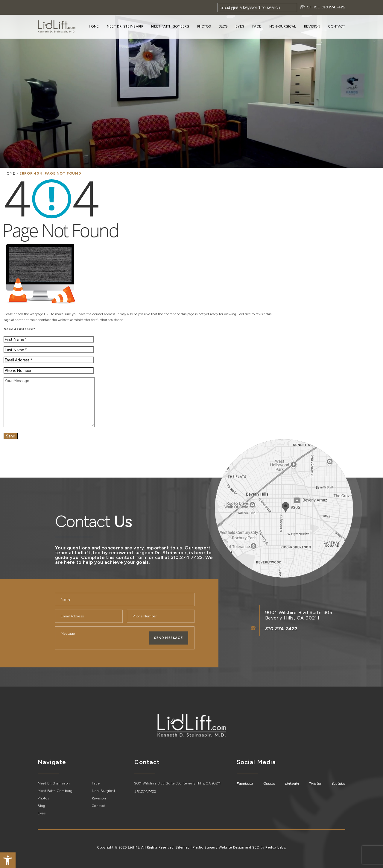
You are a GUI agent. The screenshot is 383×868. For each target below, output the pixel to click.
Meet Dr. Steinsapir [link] (125, 26)
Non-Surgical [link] (283, 26)
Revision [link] (312, 26)
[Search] (257, 7)
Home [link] (94, 26)
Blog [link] (223, 26)
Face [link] (257, 26)
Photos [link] (204, 26)
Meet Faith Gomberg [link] (170, 26)
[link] (8, 860)
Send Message (168, 638)
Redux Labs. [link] (276, 847)
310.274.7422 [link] (333, 7)
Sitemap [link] (183, 847)
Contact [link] (337, 26)
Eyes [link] (240, 26)
